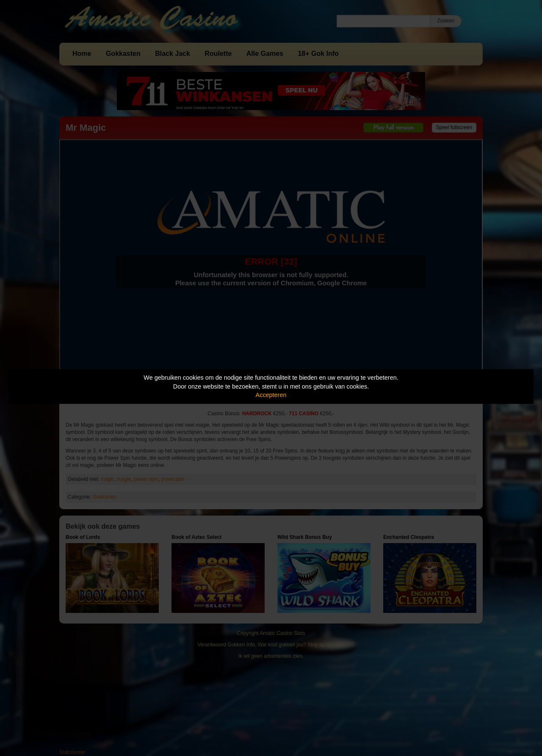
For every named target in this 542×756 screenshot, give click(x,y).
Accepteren (271, 395)
